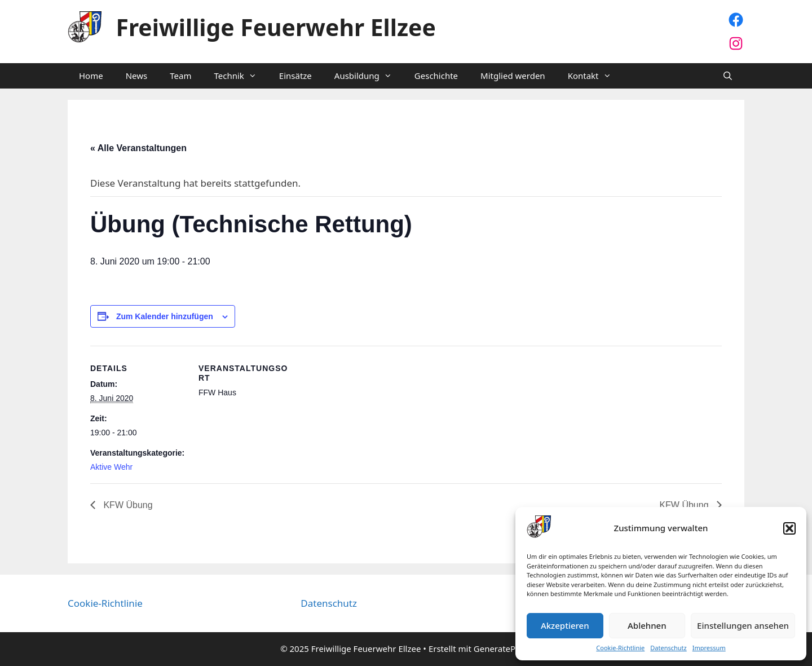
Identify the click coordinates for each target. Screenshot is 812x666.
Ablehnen (647, 625)
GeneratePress (503, 649)
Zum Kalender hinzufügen (165, 316)
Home (91, 76)
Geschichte (436, 76)
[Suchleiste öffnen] (728, 76)
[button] (789, 528)
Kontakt (595, 76)
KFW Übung (127, 505)
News (137, 76)
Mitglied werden (513, 76)
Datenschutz (668, 648)
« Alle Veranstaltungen (138, 148)
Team (180, 76)
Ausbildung (369, 76)
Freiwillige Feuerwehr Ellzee (276, 27)
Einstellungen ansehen (743, 625)
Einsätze (295, 76)
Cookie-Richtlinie (620, 648)
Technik (240, 76)
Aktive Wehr (111, 467)
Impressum (709, 648)
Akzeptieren (565, 625)
